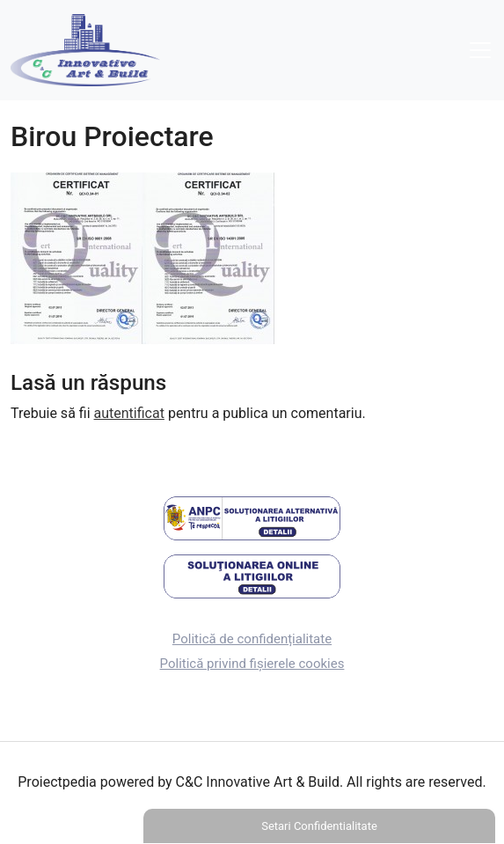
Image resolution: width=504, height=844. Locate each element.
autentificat (129, 413)
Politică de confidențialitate (252, 639)
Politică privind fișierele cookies (252, 664)
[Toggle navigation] (480, 50)
